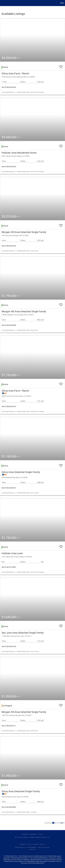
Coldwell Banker (29, 834)
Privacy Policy (39, 844)
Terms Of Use (25, 844)
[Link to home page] (3, 3)
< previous (48, 823)
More (62, 3)
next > (62, 823)
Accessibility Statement (26, 847)
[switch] (61, 66)
